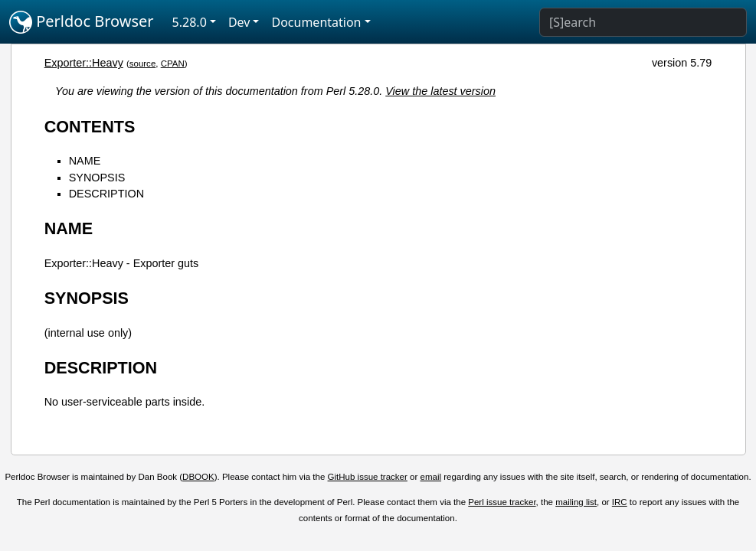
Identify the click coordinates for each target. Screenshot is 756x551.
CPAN (173, 64)
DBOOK (198, 477)
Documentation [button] (316, 22)
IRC (620, 502)
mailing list (576, 502)
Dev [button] (239, 22)
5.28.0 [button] (190, 22)
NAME (85, 161)
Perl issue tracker (502, 502)
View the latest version (440, 91)
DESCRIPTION (106, 194)
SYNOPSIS (97, 178)
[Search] (643, 22)
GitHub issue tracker (368, 477)
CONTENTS (90, 127)
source (143, 64)
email (431, 477)
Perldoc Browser (82, 22)
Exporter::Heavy (84, 63)
